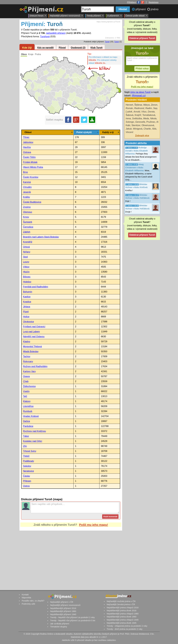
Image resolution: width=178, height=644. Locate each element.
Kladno (27, 341)
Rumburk (28, 411)
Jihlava (27, 307)
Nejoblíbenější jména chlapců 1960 (123, 614)
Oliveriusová (148, 125)
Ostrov (26, 486)
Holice (26, 317)
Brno (25, 172)
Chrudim (27, 187)
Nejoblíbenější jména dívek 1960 (122, 617)
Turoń (107, 42)
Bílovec (27, 277)
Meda (146, 118)
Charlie (147, 129)
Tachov (27, 356)
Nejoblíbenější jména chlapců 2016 (123, 608)
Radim (149, 108)
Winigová (138, 129)
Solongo (130, 122)
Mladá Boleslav (31, 351)
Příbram (27, 481)
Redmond (139, 108)
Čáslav (26, 476)
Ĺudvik (129, 112)
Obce (24, 54)
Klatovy (27, 401)
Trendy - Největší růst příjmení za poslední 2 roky (72, 617)
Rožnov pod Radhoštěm (35, 366)
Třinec (26, 137)
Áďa (154, 129)
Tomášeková (149, 115)
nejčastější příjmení (56, 33)
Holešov (27, 282)
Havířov (27, 147)
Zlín (25, 446)
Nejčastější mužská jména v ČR (121, 601)
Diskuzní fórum (38, 16)
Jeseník (27, 192)
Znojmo (27, 207)
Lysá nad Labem (31, 332)
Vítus (144, 112)
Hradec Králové (31, 416)
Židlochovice (29, 386)
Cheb (26, 381)
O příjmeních (114, 16)
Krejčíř (138, 115)
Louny (26, 262)
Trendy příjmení (95, 16)
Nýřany (27, 252)
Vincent (129, 132)
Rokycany (28, 361)
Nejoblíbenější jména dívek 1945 (122, 623)
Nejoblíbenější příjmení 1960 (63, 611)
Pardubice (28, 426)
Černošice (28, 227)
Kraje (31, 54)
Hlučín (26, 272)
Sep (155, 108)
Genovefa (140, 122)
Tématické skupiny (59, 627)
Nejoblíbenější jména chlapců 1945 (123, 620)
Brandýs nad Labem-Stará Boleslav (41, 237)
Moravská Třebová (32, 346)
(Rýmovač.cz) (139, 96)
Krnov (26, 217)
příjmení (141, 9)
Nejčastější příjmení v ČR (62, 602)
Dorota (151, 112)
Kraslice (27, 302)
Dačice (26, 421)
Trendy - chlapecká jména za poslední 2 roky (127, 626)
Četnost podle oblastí (136, 16)
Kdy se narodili (46, 48)
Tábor (26, 436)
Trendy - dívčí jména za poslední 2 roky (125, 629)
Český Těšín (29, 157)
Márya (146, 105)
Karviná (27, 182)
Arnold (137, 112)
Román (129, 108)
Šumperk (28, 222)
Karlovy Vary (29, 371)
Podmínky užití (28, 604)
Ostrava (27, 152)
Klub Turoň (96, 48)
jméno (155, 9)
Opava (26, 376)
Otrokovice (28, 322)
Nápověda (26, 598)
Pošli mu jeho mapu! (94, 525)
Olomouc (28, 212)
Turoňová (45, 37)
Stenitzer (136, 125)
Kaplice (27, 297)
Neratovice (28, 471)
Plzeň (26, 312)
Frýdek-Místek (30, 162)
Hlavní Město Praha (33, 167)
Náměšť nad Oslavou (34, 337)
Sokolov (27, 466)
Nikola (153, 118)
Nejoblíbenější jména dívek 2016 (122, 611)
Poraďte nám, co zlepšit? (33, 601)
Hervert (129, 105)
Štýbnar (138, 105)
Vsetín (26, 391)
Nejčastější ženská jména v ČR (121, 604)
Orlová (26, 247)
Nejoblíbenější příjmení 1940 (63, 614)
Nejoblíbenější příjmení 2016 (63, 608)
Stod (25, 257)
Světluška (137, 118)
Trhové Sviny (30, 451)
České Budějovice (32, 202)
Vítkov (26, 267)
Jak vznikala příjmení (60, 624)
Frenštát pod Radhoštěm (36, 287)
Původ (62, 48)
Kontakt (25, 595)
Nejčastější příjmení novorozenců (66, 16)
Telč (25, 396)
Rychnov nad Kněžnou (34, 431)
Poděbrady (28, 461)
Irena (128, 118)
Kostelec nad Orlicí (33, 441)
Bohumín (28, 292)
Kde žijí (27, 48)
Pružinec (151, 122)
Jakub (129, 129)
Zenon (154, 105)
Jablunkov (28, 142)
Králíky (26, 197)
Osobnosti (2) (78, 48)
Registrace (154, 2)
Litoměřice (28, 406)
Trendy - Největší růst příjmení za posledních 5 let (73, 621)
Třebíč (26, 456)
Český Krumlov (31, 177)
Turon (117, 42)
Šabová (130, 115)
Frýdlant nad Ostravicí (34, 327)
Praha (38, 54)
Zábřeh (27, 232)
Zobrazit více (142, 136)
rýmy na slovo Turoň (140, 92)
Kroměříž (28, 242)
